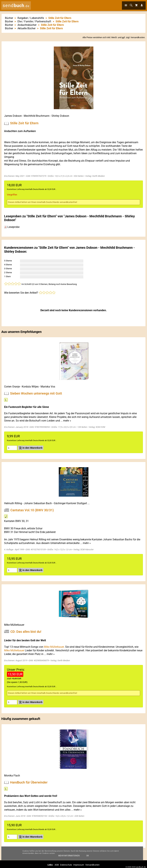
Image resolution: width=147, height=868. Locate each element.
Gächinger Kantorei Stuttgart (70, 503)
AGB (57, 865)
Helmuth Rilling (13, 503)
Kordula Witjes (30, 387)
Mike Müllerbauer (14, 625)
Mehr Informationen (69, 856)
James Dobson (13, 116)
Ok (88, 856)
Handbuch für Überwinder (29, 782)
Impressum (79, 865)
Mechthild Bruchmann (37, 116)
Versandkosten (138, 37)
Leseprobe (12, 227)
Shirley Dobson (60, 116)
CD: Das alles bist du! (26, 631)
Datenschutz (66, 865)
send (16, 6)
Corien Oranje (12, 387)
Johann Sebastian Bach (38, 503)
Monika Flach (12, 776)
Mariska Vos (48, 387)
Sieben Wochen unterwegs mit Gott (36, 393)
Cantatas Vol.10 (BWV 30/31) (32, 510)
